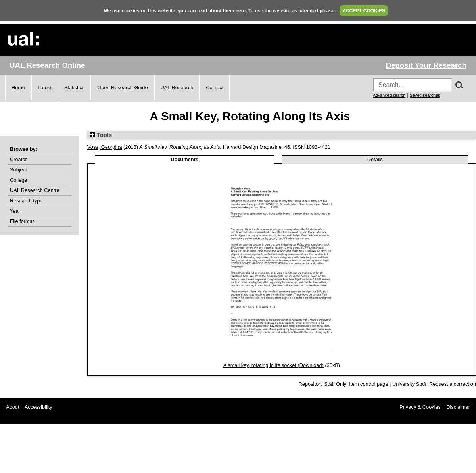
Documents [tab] (184, 159)
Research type (26, 201)
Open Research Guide (122, 87)
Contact (215, 87)
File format (22, 221)
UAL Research (177, 87)
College (18, 180)
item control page (369, 384)
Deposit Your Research (426, 65)
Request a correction (453, 384)
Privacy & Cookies (420, 407)
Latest (45, 87)
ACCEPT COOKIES (364, 11)
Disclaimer (458, 407)
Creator (18, 159)
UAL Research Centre (35, 190)
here (241, 11)
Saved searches (425, 95)
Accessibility (38, 407)
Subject (18, 170)
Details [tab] (375, 159)
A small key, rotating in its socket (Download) (274, 365)
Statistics (74, 87)
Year (15, 211)
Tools (101, 135)
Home (18, 87)
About (12, 407)
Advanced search (389, 95)
